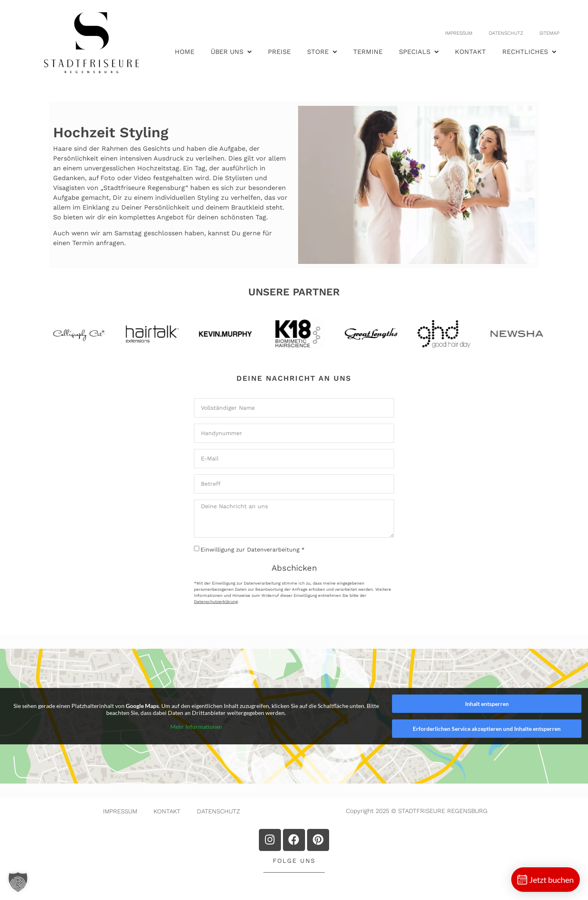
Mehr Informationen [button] (196, 726)
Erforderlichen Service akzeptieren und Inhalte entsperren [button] (487, 729)
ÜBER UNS (231, 52)
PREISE (279, 52)
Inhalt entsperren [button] (487, 704)
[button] (18, 882)
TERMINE (368, 52)
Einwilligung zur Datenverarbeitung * (253, 549)
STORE (322, 52)
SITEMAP (549, 33)
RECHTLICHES (529, 52)
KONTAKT (470, 52)
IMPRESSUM (459, 33)
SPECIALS (419, 52)
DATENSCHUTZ (506, 33)
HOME (185, 52)
